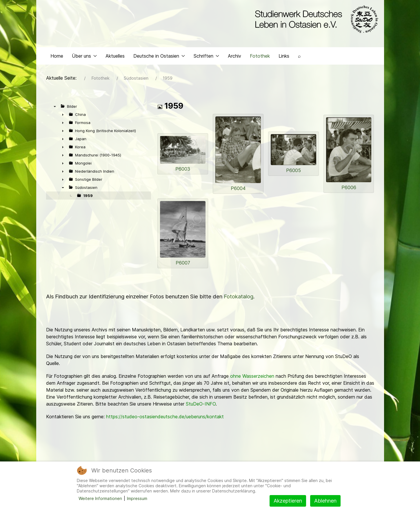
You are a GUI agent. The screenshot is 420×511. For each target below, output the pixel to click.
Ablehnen (325, 501)
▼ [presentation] (55, 110)
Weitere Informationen (100, 498)
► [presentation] (63, 118)
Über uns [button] (84, 60)
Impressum (137, 498)
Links (284, 60)
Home (57, 60)
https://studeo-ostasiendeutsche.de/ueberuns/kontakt (165, 421)
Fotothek (260, 60)
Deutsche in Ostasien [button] (159, 60)
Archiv (234, 60)
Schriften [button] (206, 60)
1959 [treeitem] (88, 200)
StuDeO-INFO (201, 408)
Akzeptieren (288, 501)
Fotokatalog (239, 301)
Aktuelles (115, 60)
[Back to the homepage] (315, 20)
